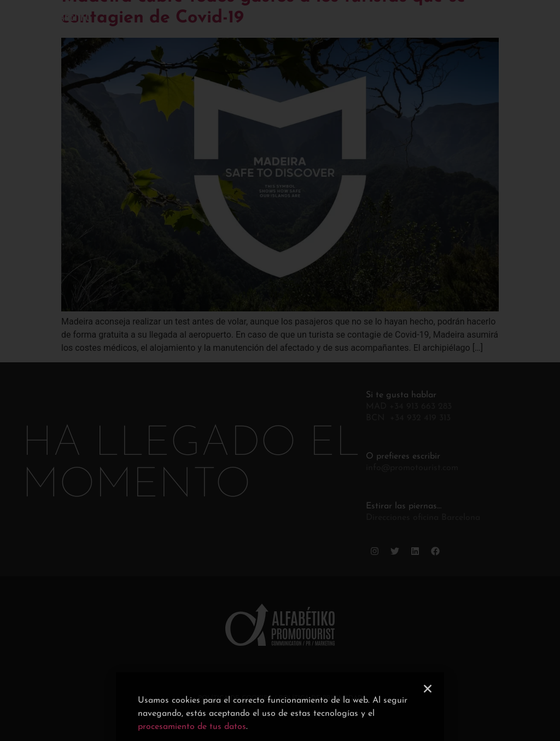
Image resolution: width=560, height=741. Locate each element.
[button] (428, 707)
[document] (280, 370)
